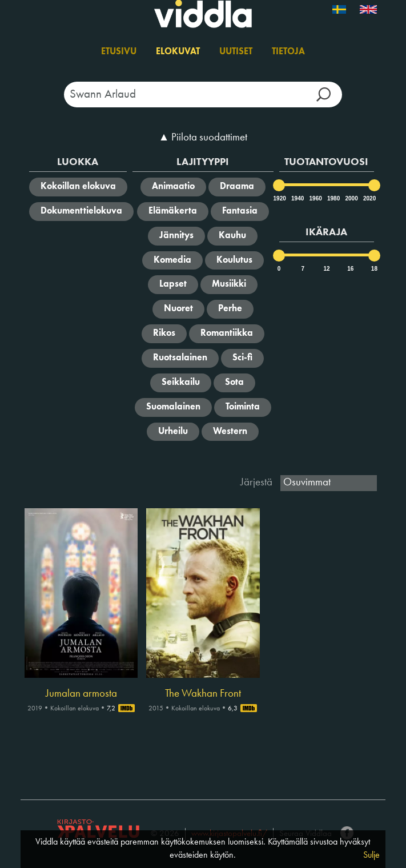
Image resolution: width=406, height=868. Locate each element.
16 (350, 269)
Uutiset (236, 52)
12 (326, 269)
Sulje (371, 855)
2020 (369, 198)
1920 (279, 198)
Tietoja (288, 52)
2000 (351, 198)
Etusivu (119, 52)
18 (374, 269)
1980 (333, 198)
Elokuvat (178, 52)
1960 (315, 198)
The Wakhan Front (203, 694)
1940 (297, 198)
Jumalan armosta (81, 694)
